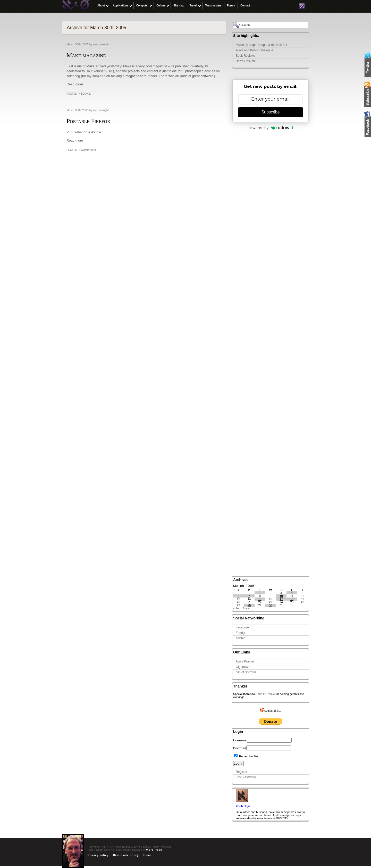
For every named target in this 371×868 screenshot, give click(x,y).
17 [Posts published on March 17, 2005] (281, 599)
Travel (193, 6)
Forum (231, 6)
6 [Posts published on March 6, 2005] (239, 596)
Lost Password (246, 777)
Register (242, 772)
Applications (121, 6)
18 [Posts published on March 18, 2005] (292, 599)
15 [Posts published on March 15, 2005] (260, 599)
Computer (142, 6)
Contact (245, 6)
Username (240, 740)
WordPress (154, 850)
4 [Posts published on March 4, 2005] (292, 593)
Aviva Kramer (245, 661)
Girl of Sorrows (246, 672)
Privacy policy (98, 855)
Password (239, 748)
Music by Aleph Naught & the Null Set (261, 45)
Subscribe (270, 112)
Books (86, 94)
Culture (161, 6)
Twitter (240, 638)
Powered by (271, 128)
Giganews (243, 667)
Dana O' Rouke (265, 694)
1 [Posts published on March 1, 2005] (260, 593)
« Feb (237, 608)
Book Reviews (246, 56)
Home (148, 855)
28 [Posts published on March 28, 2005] (249, 605)
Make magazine (86, 55)
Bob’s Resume (246, 61)
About (101, 6)
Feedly (240, 633)
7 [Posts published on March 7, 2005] (249, 596)
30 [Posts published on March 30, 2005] (271, 605)
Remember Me (246, 756)
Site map (179, 6)
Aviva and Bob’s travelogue (254, 50)
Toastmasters (213, 6)
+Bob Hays (243, 806)
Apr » (246, 608)
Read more (75, 84)
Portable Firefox (88, 121)
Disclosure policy (126, 855)
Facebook (243, 627)
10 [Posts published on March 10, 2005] (281, 596)
